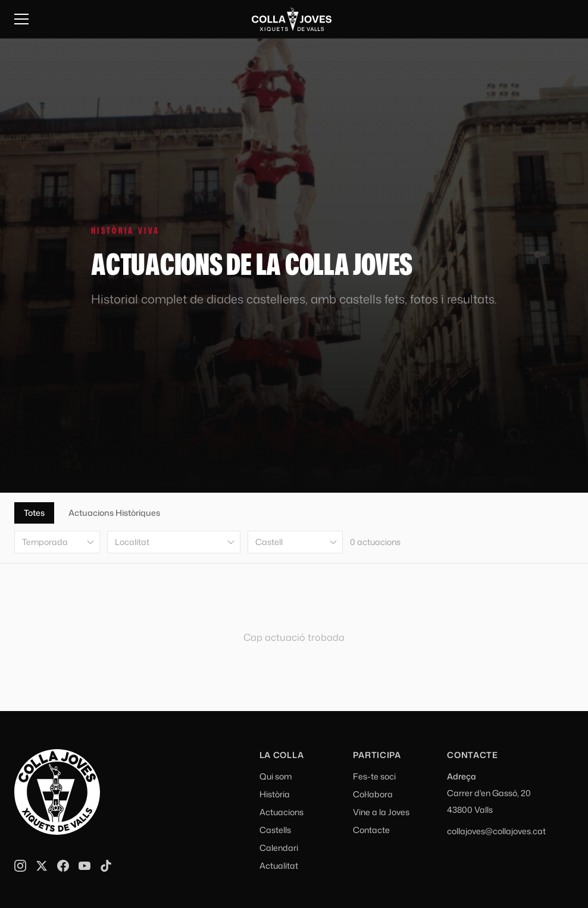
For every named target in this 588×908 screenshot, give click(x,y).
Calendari (279, 848)
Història (275, 794)
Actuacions (282, 812)
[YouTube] (85, 866)
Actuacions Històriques (114, 513)
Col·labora (373, 794)
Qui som (276, 776)
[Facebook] (63, 866)
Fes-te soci (374, 776)
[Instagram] (20, 866)
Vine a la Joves (381, 812)
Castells (275, 830)
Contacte (371, 830)
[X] (42, 866)
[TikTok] (106, 866)
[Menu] (21, 19)
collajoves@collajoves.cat (496, 831)
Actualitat (279, 865)
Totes (34, 513)
